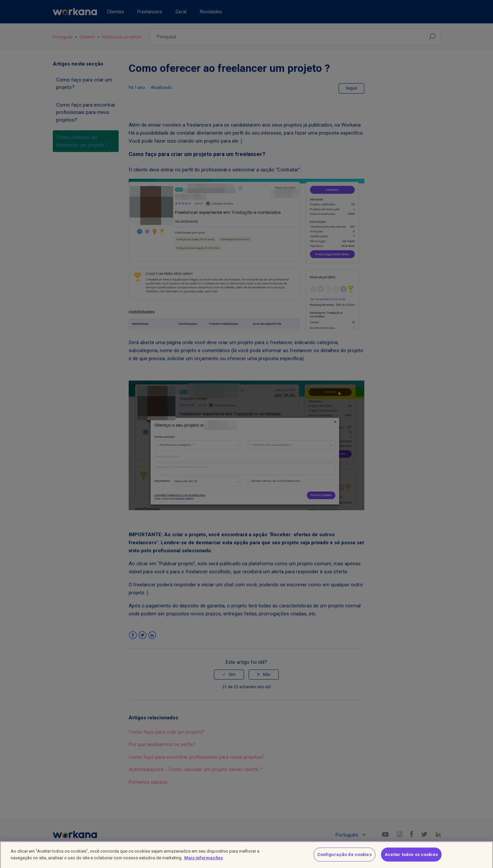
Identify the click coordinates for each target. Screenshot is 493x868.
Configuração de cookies (344, 857)
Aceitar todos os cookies (411, 857)
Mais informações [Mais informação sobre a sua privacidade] (204, 861)
